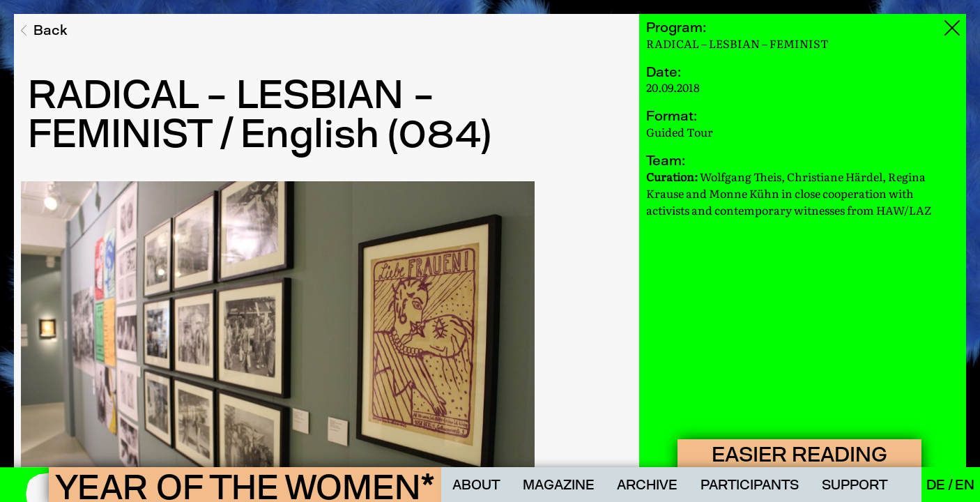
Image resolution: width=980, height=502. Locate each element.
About (476, 485)
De (937, 485)
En (965, 485)
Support (855, 485)
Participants (750, 485)
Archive (647, 485)
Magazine (559, 485)
